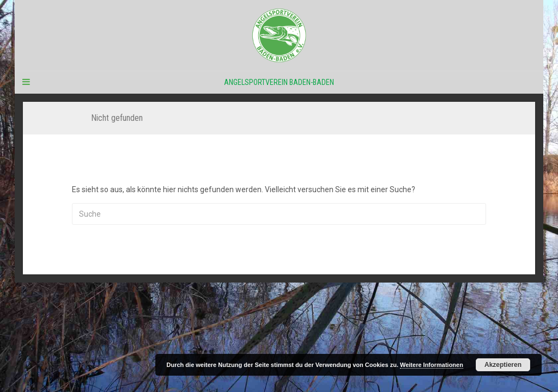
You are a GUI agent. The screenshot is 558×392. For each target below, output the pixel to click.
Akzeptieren (503, 365)
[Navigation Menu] (26, 82)
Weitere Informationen (432, 365)
